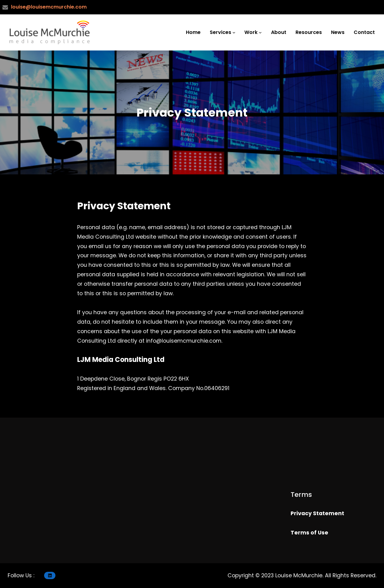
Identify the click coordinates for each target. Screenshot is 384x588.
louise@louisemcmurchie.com (49, 7)
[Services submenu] (234, 32)
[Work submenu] (260, 32)
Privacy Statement (317, 513)
